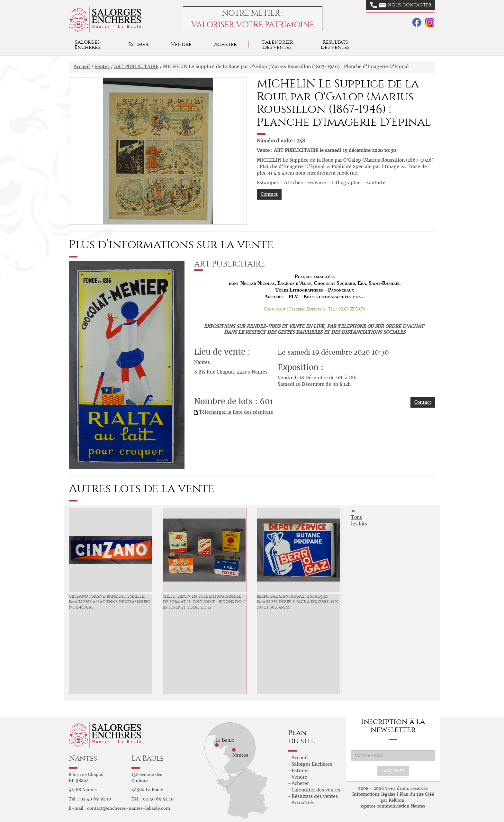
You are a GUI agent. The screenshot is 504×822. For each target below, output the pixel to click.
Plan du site (412, 794)
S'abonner (393, 771)
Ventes (102, 67)
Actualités (303, 803)
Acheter (225, 44)
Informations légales (374, 794)
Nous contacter (401, 5)
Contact (269, 194)
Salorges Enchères (312, 764)
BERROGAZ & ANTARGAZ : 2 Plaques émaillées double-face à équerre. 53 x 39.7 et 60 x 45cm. (297, 602)
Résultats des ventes (315, 796)
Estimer (138, 44)
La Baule (148, 758)
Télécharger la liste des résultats (236, 412)
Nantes (83, 758)
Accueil (82, 67)
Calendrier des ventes (277, 45)
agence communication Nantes (393, 806)
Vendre (181, 44)
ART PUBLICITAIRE (136, 67)
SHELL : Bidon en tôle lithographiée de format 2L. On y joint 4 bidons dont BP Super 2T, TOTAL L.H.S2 (205, 602)
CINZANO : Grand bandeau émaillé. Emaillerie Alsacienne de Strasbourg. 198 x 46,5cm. (110, 602)
